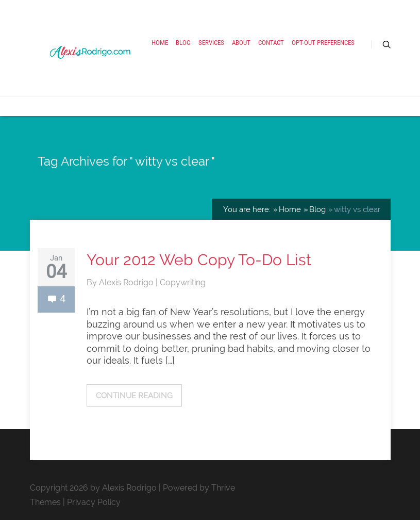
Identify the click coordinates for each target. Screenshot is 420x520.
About (241, 43)
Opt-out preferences (323, 43)
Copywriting (183, 282)
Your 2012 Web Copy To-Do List (199, 260)
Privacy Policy (94, 502)
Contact (271, 43)
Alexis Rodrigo (127, 282)
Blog (183, 43)
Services (211, 43)
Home (160, 43)
